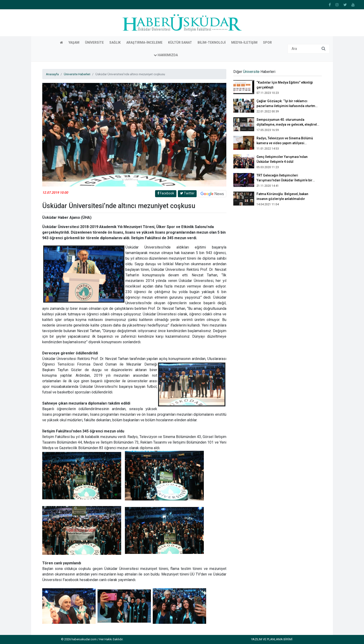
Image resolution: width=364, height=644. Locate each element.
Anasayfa (52, 74)
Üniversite (94, 42)
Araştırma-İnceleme (144, 42)
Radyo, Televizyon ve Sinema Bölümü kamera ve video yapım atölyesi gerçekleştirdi (285, 143)
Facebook (166, 193)
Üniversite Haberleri (77, 74)
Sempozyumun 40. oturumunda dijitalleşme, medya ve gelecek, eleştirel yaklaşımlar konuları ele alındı (287, 124)
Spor (267, 42)
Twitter (187, 193)
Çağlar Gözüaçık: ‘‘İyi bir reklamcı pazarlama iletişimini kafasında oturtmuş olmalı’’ (288, 106)
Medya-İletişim (244, 42)
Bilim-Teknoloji (212, 42)
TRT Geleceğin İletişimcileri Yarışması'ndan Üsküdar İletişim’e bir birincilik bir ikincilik (284, 180)
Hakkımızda (166, 55)
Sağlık (115, 42)
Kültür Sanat (180, 42)
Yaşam (74, 42)
